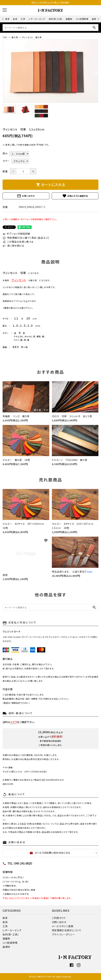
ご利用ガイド (59, 918)
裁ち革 (15, 37)
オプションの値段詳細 (16, 234)
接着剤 (69, 19)
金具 (15, 19)
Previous (3, 19)
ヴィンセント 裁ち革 (32, 37)
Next (98, 19)
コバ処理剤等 (82, 19)
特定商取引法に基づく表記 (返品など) (26, 238)
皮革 (7, 19)
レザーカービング (37, 19)
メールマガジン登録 (63, 926)
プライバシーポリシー (63, 934)
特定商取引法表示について (67, 930)
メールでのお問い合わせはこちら (50, 853)
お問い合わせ (26, 196)
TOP (5, 37)
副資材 (95, 19)
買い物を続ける (13, 246)
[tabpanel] (50, 71)
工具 (23, 19)
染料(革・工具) (55, 19)
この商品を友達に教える (18, 242)
